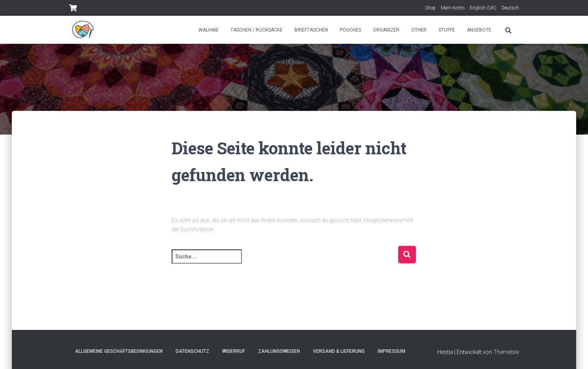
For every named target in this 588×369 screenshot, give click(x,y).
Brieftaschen (311, 30)
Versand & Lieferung (339, 351)
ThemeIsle (506, 352)
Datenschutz (192, 351)
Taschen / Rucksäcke (257, 30)
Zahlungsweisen (279, 351)
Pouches (350, 30)
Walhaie (209, 30)
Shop (430, 8)
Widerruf (234, 351)
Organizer (386, 30)
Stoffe (447, 30)
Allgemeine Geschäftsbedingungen (119, 351)
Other (419, 30)
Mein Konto (453, 8)
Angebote (479, 30)
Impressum (391, 351)
